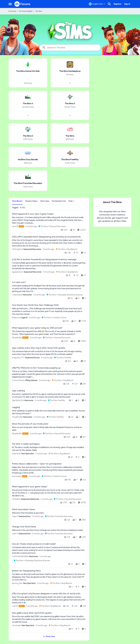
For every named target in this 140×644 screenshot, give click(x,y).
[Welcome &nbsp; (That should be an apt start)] (49, 513)
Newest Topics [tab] (31, 201)
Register (118, 4)
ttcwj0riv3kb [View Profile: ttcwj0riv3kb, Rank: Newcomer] (17, 417)
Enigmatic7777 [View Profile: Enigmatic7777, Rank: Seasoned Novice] (18, 357)
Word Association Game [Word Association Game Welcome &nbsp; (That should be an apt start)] (23, 509)
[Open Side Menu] (10, 4)
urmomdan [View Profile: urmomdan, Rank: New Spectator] (17, 625)
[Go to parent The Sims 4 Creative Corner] (54, 318)
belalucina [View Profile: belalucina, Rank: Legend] (16, 318)
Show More (49, 636)
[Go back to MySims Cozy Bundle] (28, 160)
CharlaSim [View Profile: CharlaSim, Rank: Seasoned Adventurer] (16, 499)
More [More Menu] (72, 201)
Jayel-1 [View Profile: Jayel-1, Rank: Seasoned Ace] (15, 516)
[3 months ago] (31, 226)
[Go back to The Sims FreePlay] (70, 160)
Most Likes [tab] (45, 201)
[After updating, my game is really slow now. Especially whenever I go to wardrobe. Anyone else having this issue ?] (49, 412)
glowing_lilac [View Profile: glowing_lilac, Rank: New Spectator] (17, 583)
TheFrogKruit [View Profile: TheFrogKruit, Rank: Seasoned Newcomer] (17, 249)
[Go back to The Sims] (70, 136)
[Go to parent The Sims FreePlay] (62, 358)
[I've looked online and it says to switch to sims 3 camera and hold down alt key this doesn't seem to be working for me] (49, 550)
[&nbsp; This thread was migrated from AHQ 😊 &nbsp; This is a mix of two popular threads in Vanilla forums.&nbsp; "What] (49, 333)
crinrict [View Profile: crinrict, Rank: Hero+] (15, 606)
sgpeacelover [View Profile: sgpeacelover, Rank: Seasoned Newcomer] (18, 272)
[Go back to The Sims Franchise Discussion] (28, 183)
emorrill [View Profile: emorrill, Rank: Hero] (15, 226)
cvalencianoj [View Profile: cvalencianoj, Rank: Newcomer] (17, 295)
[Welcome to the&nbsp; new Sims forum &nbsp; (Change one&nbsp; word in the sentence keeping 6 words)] (49, 530)
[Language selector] (97, 4)
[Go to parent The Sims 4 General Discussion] (56, 338)
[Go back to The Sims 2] (28, 136)
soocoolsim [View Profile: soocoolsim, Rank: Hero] (17, 476)
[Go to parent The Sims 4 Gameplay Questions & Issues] (64, 295)
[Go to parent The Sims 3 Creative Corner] (54, 476)
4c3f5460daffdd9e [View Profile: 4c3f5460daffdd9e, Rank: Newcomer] (20, 556)
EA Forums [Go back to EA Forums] (12, 11)
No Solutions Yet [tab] (59, 201)
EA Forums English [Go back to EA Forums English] (26, 11)
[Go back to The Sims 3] (70, 104)
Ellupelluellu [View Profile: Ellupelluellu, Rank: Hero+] (17, 338)
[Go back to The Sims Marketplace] (70, 71)
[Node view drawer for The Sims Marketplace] (70, 83)
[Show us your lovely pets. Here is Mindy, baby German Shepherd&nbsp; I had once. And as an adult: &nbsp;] (49, 429)
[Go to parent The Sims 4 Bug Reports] (66, 249)
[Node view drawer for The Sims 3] (70, 115)
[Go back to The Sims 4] (28, 104)
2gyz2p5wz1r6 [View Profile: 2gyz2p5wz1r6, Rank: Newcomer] (18, 400)
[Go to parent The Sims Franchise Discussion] (58, 516)
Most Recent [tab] (17, 201)
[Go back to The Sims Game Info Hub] (28, 71)
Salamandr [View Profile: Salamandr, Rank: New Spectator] (16, 453)
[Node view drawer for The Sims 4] (28, 115)
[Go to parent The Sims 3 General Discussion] (52, 226)
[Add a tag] (23, 208)
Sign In (127, 4)
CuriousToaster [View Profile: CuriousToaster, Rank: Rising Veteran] (19, 380)
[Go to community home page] (22, 4)
